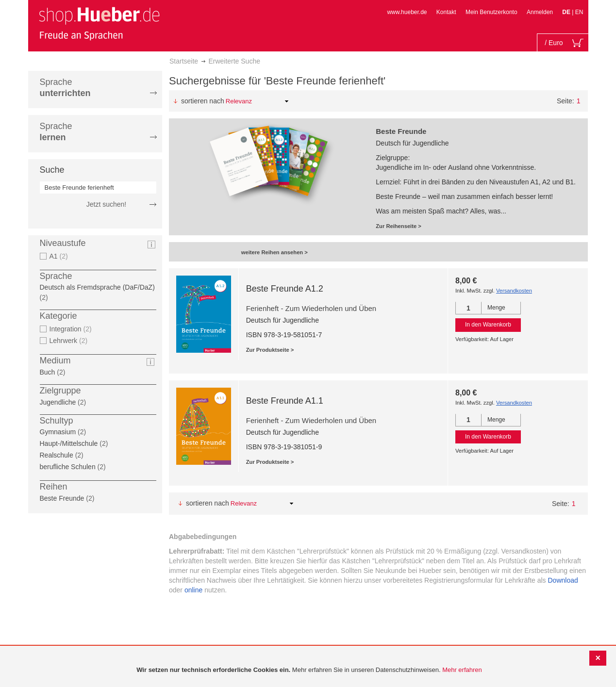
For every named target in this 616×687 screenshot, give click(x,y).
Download (563, 580)
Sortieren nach (203, 101)
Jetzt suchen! (107, 204)
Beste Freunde (62, 498)
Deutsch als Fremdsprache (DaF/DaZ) (97, 287)
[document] (309, 670)
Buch (48, 372)
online (193, 590)
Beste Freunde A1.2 (285, 289)
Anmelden (540, 12)
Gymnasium (58, 432)
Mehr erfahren (462, 670)
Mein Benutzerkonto (491, 12)
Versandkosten (514, 291)
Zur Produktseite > (270, 350)
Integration (66, 329)
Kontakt (446, 12)
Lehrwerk (64, 341)
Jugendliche (58, 402)
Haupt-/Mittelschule (69, 443)
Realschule (57, 455)
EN (579, 12)
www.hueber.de (407, 12)
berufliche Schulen (68, 467)
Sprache (65, 88)
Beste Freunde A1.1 (285, 401)
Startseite (184, 61)
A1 (54, 256)
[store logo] (99, 23)
